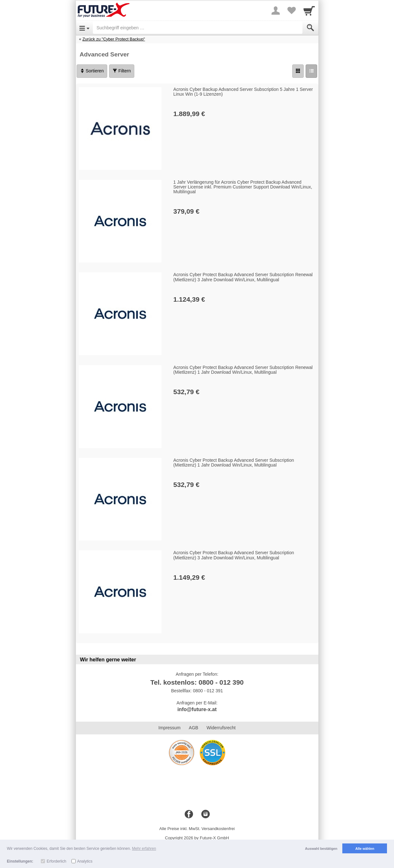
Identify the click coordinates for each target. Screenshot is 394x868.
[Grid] (298, 71)
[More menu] (276, 11)
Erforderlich (56, 861)
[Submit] (310, 28)
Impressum (170, 728)
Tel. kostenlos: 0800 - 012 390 (197, 682)
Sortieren (92, 71)
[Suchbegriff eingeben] (198, 28)
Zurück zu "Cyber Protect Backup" (114, 39)
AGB (194, 728)
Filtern (122, 71)
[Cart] (309, 11)
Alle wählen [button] (365, 849)
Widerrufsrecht (221, 728)
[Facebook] (189, 814)
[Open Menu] (84, 28)
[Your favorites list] (292, 11)
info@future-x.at (197, 709)
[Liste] (311, 71)
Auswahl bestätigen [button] (321, 849)
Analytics (85, 861)
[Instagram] (205, 814)
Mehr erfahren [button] (144, 849)
